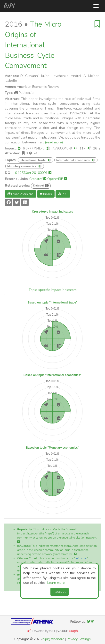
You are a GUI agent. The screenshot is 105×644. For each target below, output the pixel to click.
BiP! (9, 6)
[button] (19, 148)
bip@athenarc (53, 639)
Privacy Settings (79, 639)
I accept (60, 592)
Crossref (38, 179)
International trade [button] (33, 160)
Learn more (56, 583)
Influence (81, 558)
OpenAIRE (57, 179)
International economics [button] (73, 160)
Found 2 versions (20, 194)
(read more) (54, 142)
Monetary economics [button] (22, 166)
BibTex (46, 194)
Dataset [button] (41, 185)
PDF (63, 194)
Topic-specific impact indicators (53, 290)
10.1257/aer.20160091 (32, 173)
